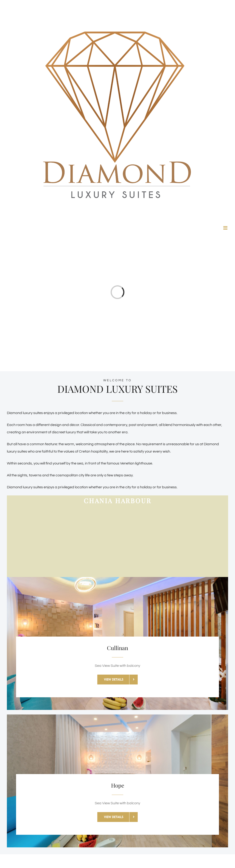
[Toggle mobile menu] (226, 228)
